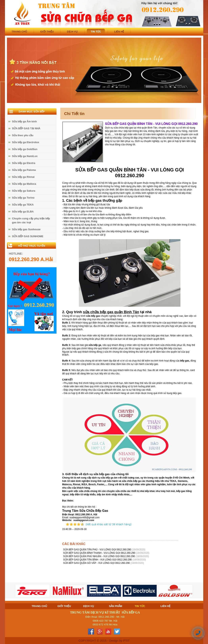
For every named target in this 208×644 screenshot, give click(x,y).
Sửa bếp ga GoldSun (25, 149)
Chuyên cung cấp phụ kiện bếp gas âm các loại (31, 220)
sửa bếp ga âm (109, 478)
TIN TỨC (96, 32)
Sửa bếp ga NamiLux (25, 156)
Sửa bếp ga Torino (23, 198)
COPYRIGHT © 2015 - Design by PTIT (104, 641)
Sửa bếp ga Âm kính (24, 121)
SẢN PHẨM (116, 606)
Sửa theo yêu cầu (23, 135)
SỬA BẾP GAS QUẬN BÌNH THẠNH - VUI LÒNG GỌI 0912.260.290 (100, 553)
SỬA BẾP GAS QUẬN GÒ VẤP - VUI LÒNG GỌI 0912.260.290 (97, 563)
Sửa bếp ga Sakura (24, 191)
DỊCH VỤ (72, 32)
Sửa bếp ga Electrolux (26, 142)
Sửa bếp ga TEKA (23, 205)
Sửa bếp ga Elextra (24, 163)
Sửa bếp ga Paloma (24, 170)
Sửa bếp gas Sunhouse (26, 229)
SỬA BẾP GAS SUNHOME (28, 236)
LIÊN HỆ (119, 32)
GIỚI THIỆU (47, 32)
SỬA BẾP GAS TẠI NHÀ (26, 128)
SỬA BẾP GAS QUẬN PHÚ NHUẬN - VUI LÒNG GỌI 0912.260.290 (99, 556)
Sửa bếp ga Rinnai (23, 177)
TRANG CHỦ (20, 32)
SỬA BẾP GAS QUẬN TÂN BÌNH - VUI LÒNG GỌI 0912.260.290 (98, 560)
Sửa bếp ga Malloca (24, 184)
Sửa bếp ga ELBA (23, 212)
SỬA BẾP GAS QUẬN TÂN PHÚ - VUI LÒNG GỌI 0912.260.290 (98, 550)
